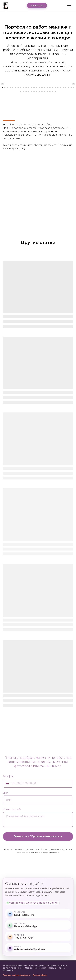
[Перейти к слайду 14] (37, 88)
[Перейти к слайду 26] (68, 88)
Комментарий (12, 810)
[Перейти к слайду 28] (74, 88)
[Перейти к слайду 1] (2, 88)
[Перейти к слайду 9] (23, 88)
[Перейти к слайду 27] (71, 88)
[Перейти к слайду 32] (29, 92)
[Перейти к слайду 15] (39, 88)
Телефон (8, 776)
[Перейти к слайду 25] (66, 88)
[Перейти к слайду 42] (55, 92)
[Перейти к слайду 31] (26, 92)
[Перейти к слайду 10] (26, 88)
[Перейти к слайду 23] (61, 88)
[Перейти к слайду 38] (45, 92)
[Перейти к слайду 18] (47, 88)
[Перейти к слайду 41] (53, 92)
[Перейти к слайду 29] (21, 92)
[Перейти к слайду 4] (10, 88)
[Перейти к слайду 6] (15, 88)
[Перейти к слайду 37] (42, 92)
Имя (6, 793)
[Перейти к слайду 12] (31, 88)
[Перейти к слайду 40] (50, 92)
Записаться (37, 6)
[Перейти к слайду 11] (29, 88)
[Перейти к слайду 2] (5, 88)
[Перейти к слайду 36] (39, 92)
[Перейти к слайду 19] (50, 88)
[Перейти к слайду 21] (55, 88)
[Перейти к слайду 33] (31, 92)
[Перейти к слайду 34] (34, 92)
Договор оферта (40, 975)
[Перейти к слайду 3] (8, 88)
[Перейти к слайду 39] (47, 92)
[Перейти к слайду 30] (23, 92)
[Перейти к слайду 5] (13, 88)
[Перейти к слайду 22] (58, 88)
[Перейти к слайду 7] (18, 88)
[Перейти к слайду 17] (45, 88)
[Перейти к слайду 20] (53, 88)
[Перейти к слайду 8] (21, 88)
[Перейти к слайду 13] (34, 88)
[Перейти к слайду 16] (42, 88)
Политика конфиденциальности (17, 975)
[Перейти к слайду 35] (37, 92)
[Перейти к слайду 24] (63, 88)
